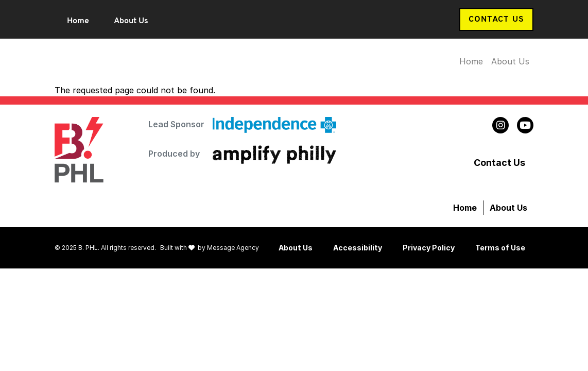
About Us (131, 21)
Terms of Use (500, 248)
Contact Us (496, 20)
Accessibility (358, 248)
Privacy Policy (429, 248)
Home (78, 21)
